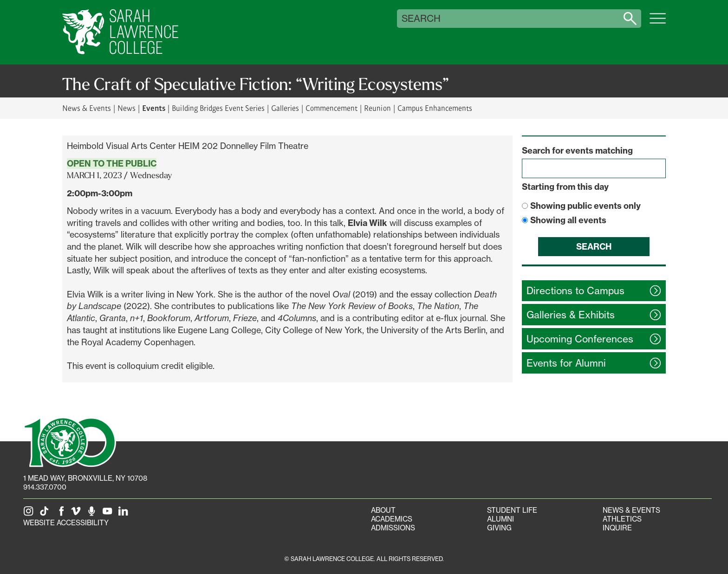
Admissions (393, 528)
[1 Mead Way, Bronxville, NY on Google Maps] (85, 478)
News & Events (87, 108)
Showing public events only (585, 206)
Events (154, 108)
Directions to (575, 291)
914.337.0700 (45, 487)
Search (421, 19)
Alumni (500, 519)
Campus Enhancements (435, 108)
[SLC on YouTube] (109, 514)
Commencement (331, 108)
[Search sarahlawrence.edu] (630, 19)
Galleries (285, 108)
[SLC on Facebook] (62, 514)
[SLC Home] (120, 32)
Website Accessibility (66, 523)
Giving (499, 528)
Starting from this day (565, 187)
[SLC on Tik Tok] (46, 514)
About (383, 510)
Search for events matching (577, 151)
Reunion (377, 108)
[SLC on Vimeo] (78, 514)
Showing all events (568, 220)
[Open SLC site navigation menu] (658, 23)
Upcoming (580, 339)
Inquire (617, 528)
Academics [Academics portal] (392, 519)
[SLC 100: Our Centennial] (70, 441)
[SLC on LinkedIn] (125, 514)
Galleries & (571, 315)
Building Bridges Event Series (218, 108)
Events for (566, 363)
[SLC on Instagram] (30, 514)
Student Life (512, 510)
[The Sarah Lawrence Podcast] (93, 514)
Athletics (622, 519)
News (127, 108)
